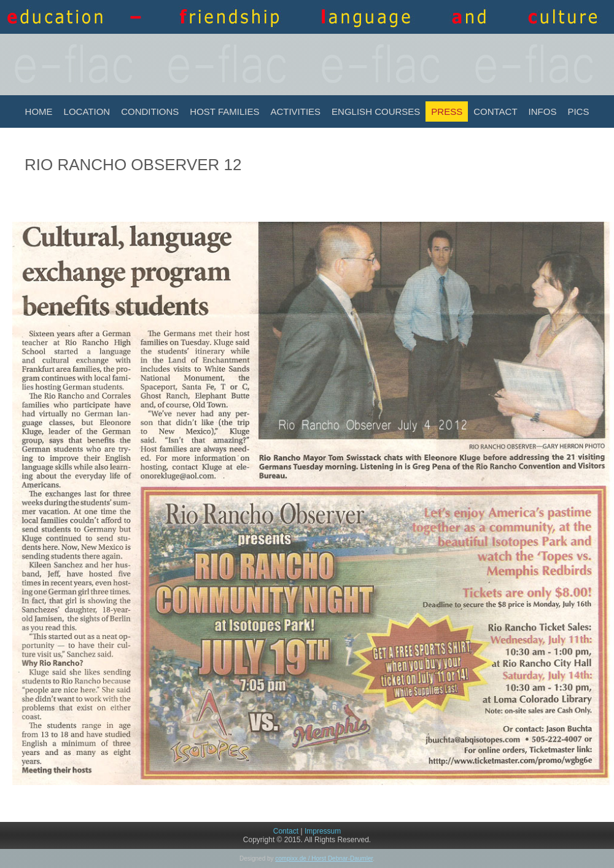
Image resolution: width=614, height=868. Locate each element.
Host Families (224, 111)
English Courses (376, 111)
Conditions (150, 111)
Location (87, 111)
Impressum (323, 831)
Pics (578, 111)
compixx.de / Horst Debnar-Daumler (324, 858)
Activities (295, 111)
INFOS (543, 111)
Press (447, 111)
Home (39, 111)
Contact (495, 111)
